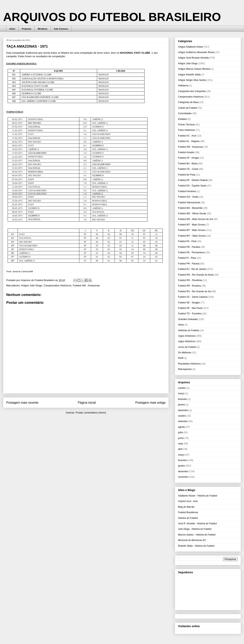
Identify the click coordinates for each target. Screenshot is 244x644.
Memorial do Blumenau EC (192, 540)
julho (180, 432)
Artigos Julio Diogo (32, 285)
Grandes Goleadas (188, 319)
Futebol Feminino (187, 191)
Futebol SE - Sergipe (189, 303)
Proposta (26, 29)
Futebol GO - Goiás (188, 197)
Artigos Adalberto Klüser (191, 47)
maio (181, 444)
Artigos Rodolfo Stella (189, 75)
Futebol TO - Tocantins (190, 314)
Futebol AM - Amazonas (86, 285)
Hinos (181, 325)
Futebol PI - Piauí (187, 258)
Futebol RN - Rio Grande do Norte (196, 275)
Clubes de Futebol (188, 108)
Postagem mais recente (22, 403)
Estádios (183, 119)
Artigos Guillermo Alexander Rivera (196, 52)
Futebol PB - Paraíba (189, 247)
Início (12, 29)
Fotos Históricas (186, 130)
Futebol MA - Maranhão (190, 208)
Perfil (181, 358)
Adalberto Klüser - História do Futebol (198, 496)
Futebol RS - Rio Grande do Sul (195, 291)
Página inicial (87, 403)
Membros (43, 29)
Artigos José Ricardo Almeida (193, 58)
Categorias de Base (188, 102)
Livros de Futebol (187, 347)
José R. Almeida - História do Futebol (197, 524)
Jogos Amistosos (187, 336)
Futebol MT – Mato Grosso (192, 236)
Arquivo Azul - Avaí (188, 501)
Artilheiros (183, 86)
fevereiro (183, 399)
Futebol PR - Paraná (189, 264)
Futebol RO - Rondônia (190, 280)
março (181, 393)
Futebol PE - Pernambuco (192, 252)
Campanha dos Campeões (192, 91)
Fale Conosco (61, 29)
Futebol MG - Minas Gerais (192, 213)
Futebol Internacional (189, 203)
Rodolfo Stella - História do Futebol (196, 546)
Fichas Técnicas (186, 125)
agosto (182, 427)
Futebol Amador (186, 152)
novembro (183, 477)
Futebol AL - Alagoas (189, 141)
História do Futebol (188, 518)
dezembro (183, 410)
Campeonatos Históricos (58, 285)
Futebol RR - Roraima (189, 286)
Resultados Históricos (189, 364)
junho (181, 438)
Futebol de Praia (187, 175)
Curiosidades (185, 113)
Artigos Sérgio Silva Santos (192, 80)
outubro (182, 388)
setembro (183, 421)
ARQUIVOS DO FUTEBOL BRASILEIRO (112, 17)
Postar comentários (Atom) (91, 413)
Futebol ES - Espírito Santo (192, 186)
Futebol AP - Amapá (188, 158)
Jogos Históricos (187, 341)
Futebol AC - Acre (187, 136)
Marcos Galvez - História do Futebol (197, 535)
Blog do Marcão (186, 507)
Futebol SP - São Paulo (190, 308)
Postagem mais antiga (150, 403)
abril (180, 449)
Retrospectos (185, 369)
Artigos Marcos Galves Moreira (194, 69)
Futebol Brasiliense (188, 512)
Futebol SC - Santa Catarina (193, 297)
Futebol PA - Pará (187, 241)
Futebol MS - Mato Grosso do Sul (195, 219)
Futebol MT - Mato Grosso (192, 225)
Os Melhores (185, 353)
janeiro (182, 405)
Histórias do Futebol (188, 330)
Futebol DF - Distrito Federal (193, 180)
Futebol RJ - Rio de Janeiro (192, 269)
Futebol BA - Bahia (188, 164)
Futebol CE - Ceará (188, 169)
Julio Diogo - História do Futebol (195, 529)
